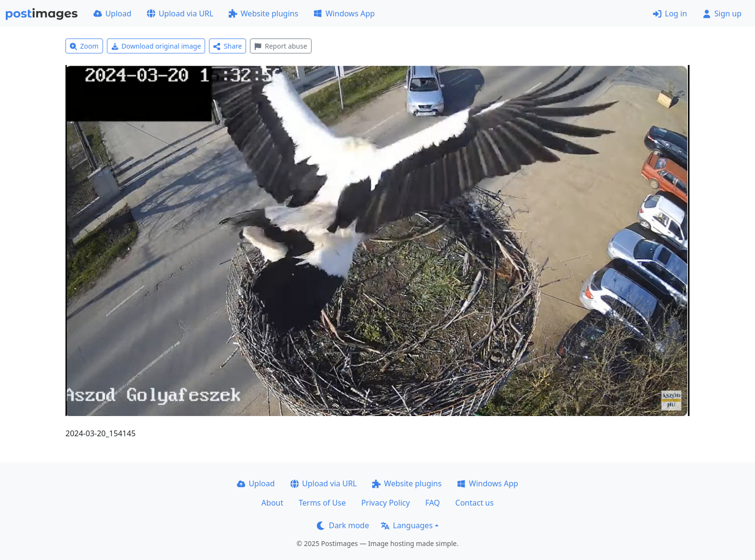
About (272, 503)
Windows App (344, 13)
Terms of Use (322, 503)
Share (228, 46)
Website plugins (263, 13)
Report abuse (280, 46)
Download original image (156, 46)
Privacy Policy (385, 503)
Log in (670, 13)
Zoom (84, 46)
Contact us (475, 503)
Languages (407, 525)
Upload (112, 13)
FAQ (432, 503)
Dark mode (343, 525)
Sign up (722, 13)
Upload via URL (180, 13)
